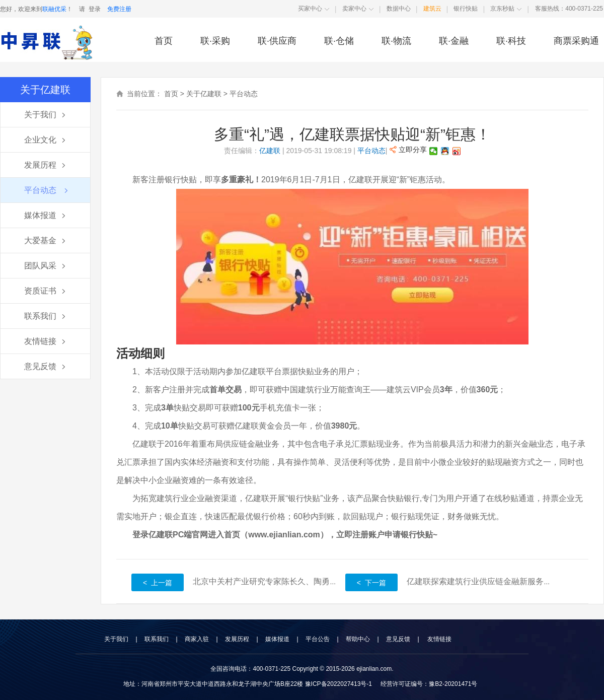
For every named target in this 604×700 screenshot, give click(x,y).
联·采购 (215, 41)
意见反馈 (398, 639)
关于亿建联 (204, 94)
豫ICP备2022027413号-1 (338, 684)
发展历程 (237, 639)
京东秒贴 (502, 9)
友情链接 (439, 639)
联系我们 (157, 639)
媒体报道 (277, 639)
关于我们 (116, 639)
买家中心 (310, 9)
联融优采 (54, 9)
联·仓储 (339, 41)
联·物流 (396, 41)
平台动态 (244, 94)
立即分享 (408, 150)
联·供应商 (277, 41)
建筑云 (432, 9)
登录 (95, 9)
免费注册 (119, 9)
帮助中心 (358, 639)
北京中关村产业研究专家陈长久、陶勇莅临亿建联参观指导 (297, 581)
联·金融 (454, 41)
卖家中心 (354, 9)
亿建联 (270, 151)
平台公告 (318, 639)
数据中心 (399, 9)
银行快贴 (466, 9)
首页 (164, 41)
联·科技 (511, 41)
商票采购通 (576, 41)
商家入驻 (197, 639)
